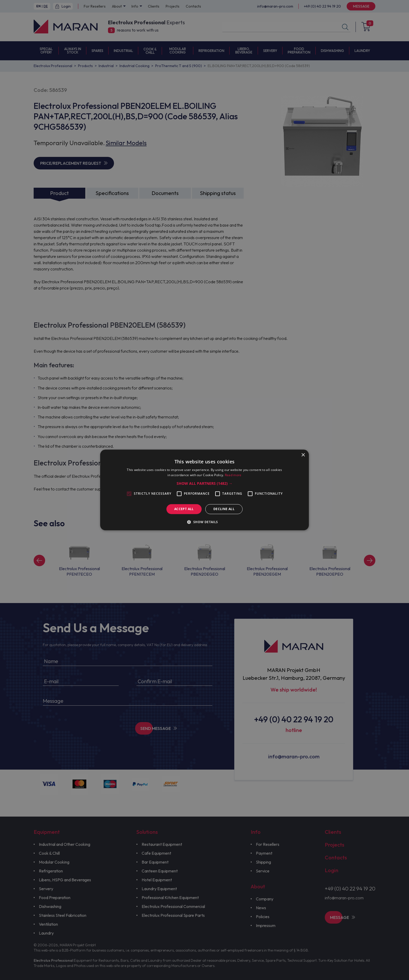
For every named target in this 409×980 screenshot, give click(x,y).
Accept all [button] (184, 509)
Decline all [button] (224, 509)
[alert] (204, 490)
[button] (204, 483)
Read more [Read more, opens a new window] (233, 475)
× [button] (303, 455)
